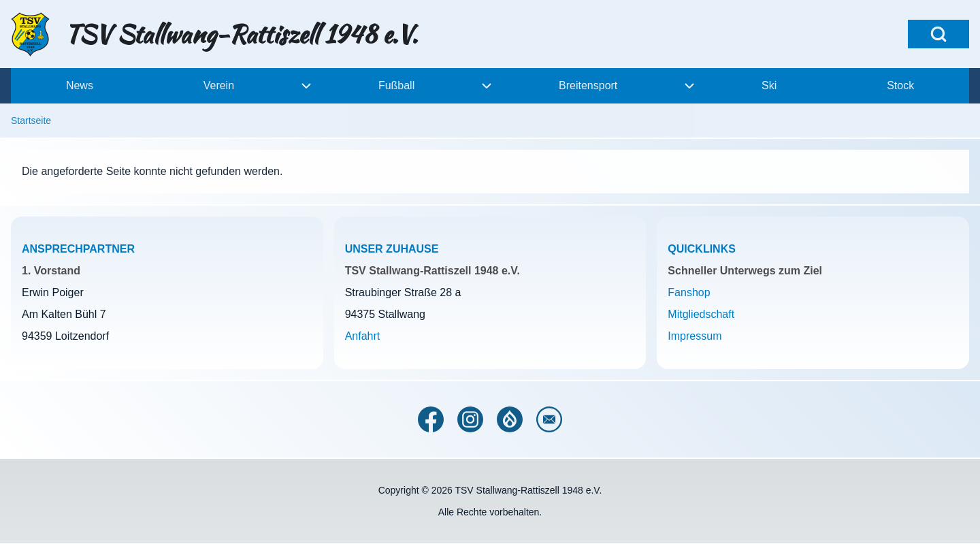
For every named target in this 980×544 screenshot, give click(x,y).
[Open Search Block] (938, 34)
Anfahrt (363, 336)
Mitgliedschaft (701, 314)
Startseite (31, 121)
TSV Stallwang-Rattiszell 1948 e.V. (241, 34)
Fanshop (689, 292)
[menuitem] (80, 86)
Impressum (695, 336)
